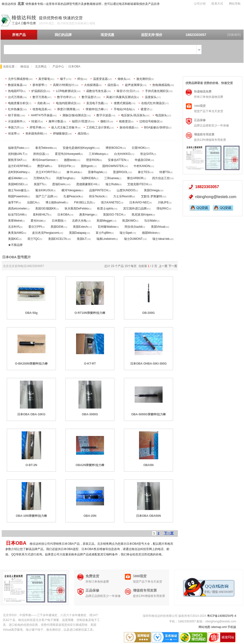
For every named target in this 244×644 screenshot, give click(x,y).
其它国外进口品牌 (135, 209)
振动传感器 (127, 127)
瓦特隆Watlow (107, 227)
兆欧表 (42, 103)
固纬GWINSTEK (113, 166)
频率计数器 (56, 121)
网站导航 (235, 4)
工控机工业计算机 (98, 127)
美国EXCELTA (57, 239)
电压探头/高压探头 (133, 115)
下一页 (173, 266)
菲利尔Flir (65, 166)
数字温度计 (89, 97)
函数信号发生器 (96, 91)
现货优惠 (107, 35)
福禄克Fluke (16, 148)
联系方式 (217, 4)
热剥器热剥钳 (34, 134)
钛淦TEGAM (16, 215)
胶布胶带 (38, 85)
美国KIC (13, 239)
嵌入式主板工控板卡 (64, 127)
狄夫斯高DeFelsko (77, 209)
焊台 (80, 79)
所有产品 (19, 35)
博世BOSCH (114, 148)
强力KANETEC (111, 202)
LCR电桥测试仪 (66, 91)
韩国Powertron (18, 196)
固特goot (87, 166)
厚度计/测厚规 (66, 109)
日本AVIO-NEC (139, 202)
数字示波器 (104, 115)
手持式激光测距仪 (157, 91)
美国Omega (152, 190)
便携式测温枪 (122, 103)
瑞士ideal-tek (161, 239)
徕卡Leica (73, 172)
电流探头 (161, 115)
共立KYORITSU (46, 172)
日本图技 (58, 221)
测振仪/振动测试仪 (74, 115)
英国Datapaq (77, 233)
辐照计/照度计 (81, 121)
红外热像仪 (15, 109)
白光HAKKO (122, 154)
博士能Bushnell (55, 202)
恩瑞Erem (59, 184)
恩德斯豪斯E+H (87, 184)
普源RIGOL (120, 172)
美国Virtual (158, 227)
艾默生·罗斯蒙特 (152, 196)
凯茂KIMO (129, 221)
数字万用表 (40, 97)
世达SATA (147, 154)
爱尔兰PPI (35, 227)
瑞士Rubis (112, 184)
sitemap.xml (219, 627)
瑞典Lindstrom (106, 239)
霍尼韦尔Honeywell (67, 154)
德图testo (70, 160)
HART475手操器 (42, 115)
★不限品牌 (15, 245)
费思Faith (43, 166)
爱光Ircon (37, 221)
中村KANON (142, 166)
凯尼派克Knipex (142, 215)
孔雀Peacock (72, 196)
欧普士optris (105, 209)
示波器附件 (15, 121)
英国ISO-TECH (113, 215)
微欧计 (105, 121)
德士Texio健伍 (17, 190)
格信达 (25, 67)
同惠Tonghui (64, 178)
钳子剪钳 (14, 115)
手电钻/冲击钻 (123, 109)
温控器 (112, 85)
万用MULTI (40, 178)
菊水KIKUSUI (44, 190)
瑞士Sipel (126, 233)
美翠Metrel (15, 221)
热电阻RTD (15, 91)
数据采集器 (15, 85)
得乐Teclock (97, 196)
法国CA (32, 202)
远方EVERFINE (18, 166)
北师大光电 (79, 221)
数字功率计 (64, 97)
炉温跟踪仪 (39, 91)
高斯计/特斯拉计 (64, 85)
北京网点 (41, 67)
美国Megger (104, 221)
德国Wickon (150, 233)
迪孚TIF (13, 202)
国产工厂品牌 (44, 196)
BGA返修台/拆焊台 (156, 127)
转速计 (36, 121)
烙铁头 (122, 79)
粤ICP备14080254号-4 (222, 616)
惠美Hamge (87, 215)
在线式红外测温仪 (153, 103)
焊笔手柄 (35, 127)
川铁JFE (163, 202)
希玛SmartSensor (44, 160)
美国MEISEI (16, 184)
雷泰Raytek (95, 172)
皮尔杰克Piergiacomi (46, 233)
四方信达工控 (161, 178)
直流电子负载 (95, 103)
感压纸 (82, 134)
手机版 (232, 627)
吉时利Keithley (18, 172)
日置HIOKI (139, 148)
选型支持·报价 (152, 35)
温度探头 (151, 97)
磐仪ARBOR (135, 178)
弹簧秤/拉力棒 (95, 109)
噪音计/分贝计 (126, 91)
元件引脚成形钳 (18, 79)
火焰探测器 (91, 85)
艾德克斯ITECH (138, 184)
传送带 (12, 134)
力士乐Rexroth (123, 196)
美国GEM (57, 227)
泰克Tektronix (44, 148)
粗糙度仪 (125, 121)
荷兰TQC (33, 239)
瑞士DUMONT (133, 239)
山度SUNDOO (126, 190)
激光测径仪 (144, 79)
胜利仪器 (39, 154)
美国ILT (82, 239)
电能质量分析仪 (18, 103)
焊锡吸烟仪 (60, 134)
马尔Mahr (150, 221)
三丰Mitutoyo (97, 154)
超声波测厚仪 (134, 85)
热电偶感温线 (161, 85)
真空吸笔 (44, 79)
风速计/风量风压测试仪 (121, 97)
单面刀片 (14, 127)
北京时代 (14, 227)
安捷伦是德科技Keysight (78, 148)
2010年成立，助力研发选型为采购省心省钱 (67, 23)
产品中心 (58, 67)
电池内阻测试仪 (66, 103)
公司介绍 (200, 4)
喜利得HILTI (41, 215)
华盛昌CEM (142, 160)
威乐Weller (15, 178)
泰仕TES (144, 172)
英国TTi (39, 184)
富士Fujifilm (103, 233)
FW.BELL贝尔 (83, 202)
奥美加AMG (16, 233)
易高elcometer (17, 209)
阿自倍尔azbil (134, 227)
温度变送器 (100, 79)
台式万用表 (15, 97)
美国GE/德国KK (46, 209)
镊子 (63, 79)
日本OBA (63, 215)
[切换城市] (234, 35)
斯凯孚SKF (15, 160)
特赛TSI (165, 172)
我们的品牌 (63, 35)
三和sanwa (111, 178)
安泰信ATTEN (117, 160)
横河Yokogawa (71, 190)
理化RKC (162, 209)
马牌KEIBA (88, 178)
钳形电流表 (40, 109)
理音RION (93, 160)
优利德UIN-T (16, 154)
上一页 (163, 266)
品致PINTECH (99, 190)
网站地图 (204, 627)
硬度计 (145, 109)
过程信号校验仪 (149, 121)
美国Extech (80, 227)
